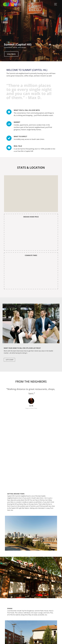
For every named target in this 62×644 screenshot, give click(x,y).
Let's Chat (10, 360)
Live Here (11, 54)
